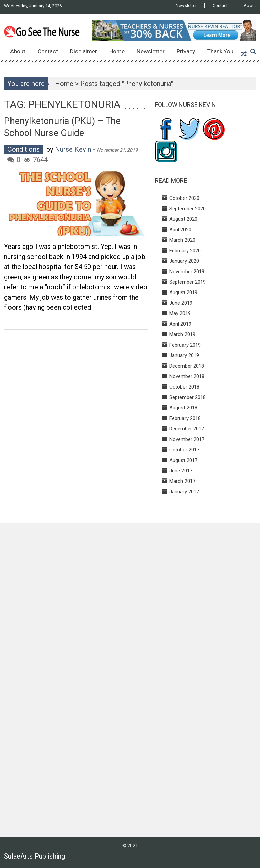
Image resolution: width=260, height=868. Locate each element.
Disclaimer (84, 51)
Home (117, 51)
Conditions (24, 149)
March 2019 (182, 334)
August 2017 (183, 460)
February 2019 (185, 345)
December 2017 (187, 429)
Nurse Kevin (73, 149)
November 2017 (187, 439)
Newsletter (186, 6)
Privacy (186, 51)
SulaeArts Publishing (35, 856)
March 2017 (182, 481)
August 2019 (183, 292)
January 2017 (184, 492)
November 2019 (187, 272)
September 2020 (188, 209)
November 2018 (187, 376)
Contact (220, 6)
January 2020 (184, 261)
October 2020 (184, 198)
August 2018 (183, 408)
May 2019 (180, 313)
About (250, 6)
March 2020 (182, 240)
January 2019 (184, 355)
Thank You (220, 51)
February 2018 (185, 418)
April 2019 (180, 324)
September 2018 (188, 397)
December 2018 (187, 366)
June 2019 (181, 303)
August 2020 (183, 219)
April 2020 (180, 230)
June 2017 (181, 471)
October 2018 (184, 387)
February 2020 (185, 251)
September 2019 (188, 282)
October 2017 (184, 450)
